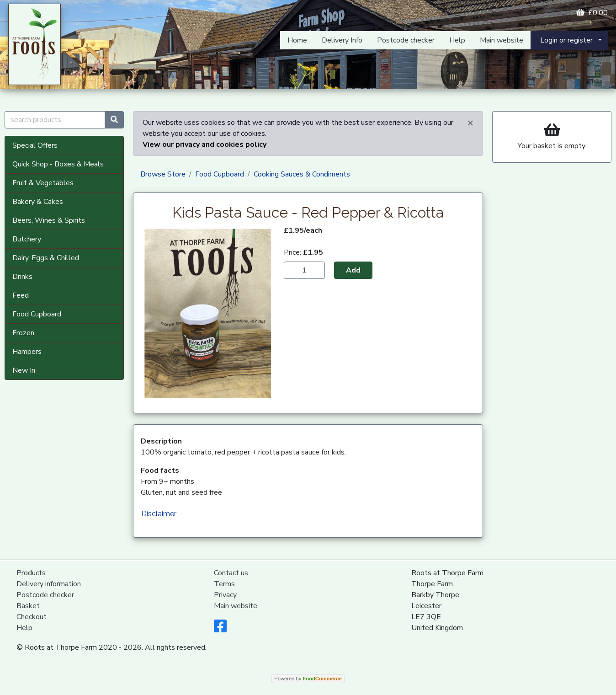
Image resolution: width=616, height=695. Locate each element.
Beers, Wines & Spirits (49, 220)
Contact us (231, 573)
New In (24, 370)
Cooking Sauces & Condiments (302, 174)
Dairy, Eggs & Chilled (46, 258)
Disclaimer (159, 514)
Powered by (308, 679)
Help (457, 40)
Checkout (32, 617)
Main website (502, 40)
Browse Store (163, 174)
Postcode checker (406, 40)
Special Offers (35, 145)
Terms (224, 584)
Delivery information (49, 584)
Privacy (225, 595)
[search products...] (55, 120)
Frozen (23, 333)
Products (31, 573)
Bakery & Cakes (38, 202)
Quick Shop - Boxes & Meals (58, 164)
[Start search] (114, 120)
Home (297, 40)
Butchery (27, 239)
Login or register (566, 40)
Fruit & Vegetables (43, 183)
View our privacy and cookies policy (204, 144)
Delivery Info (342, 40)
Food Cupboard (37, 314)
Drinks (22, 277)
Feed (21, 295)
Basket (28, 606)
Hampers (27, 352)
